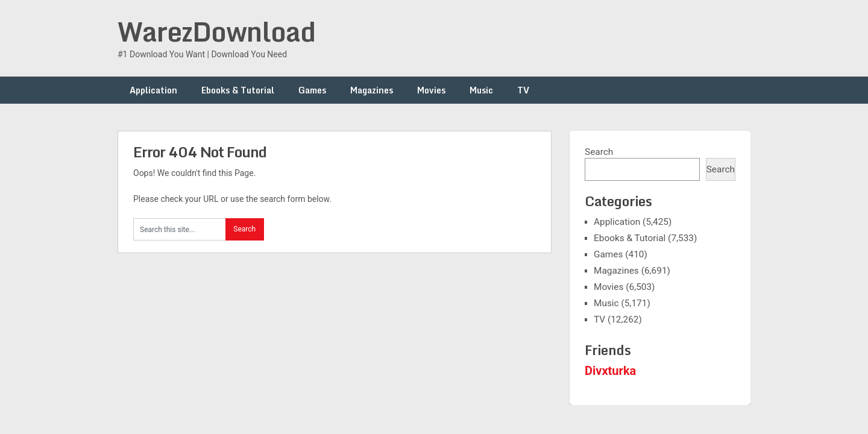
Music (481, 90)
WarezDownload (216, 31)
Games (312, 90)
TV (523, 90)
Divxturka (610, 371)
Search (599, 152)
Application (153, 90)
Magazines (372, 90)
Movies (431, 90)
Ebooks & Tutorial (238, 90)
